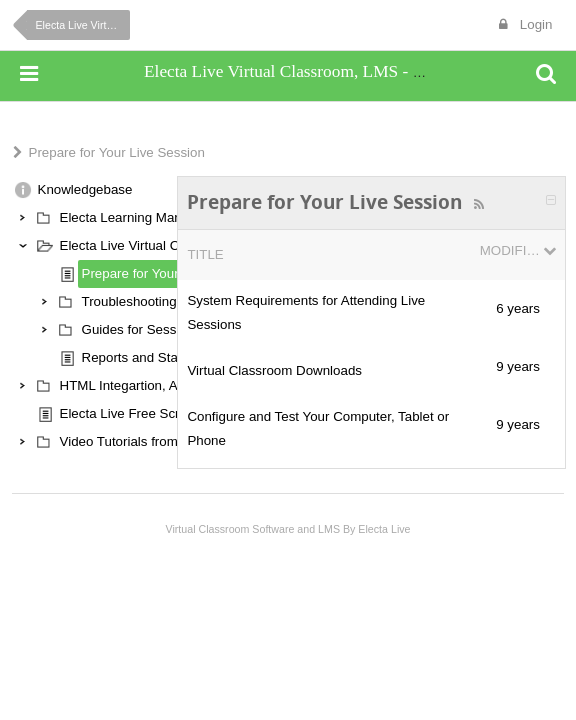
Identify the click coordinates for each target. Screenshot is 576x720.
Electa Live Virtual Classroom (83, 25)
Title (205, 254)
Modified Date (510, 250)
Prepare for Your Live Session (117, 152)
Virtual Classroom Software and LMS (252, 529)
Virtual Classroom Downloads (274, 370)
